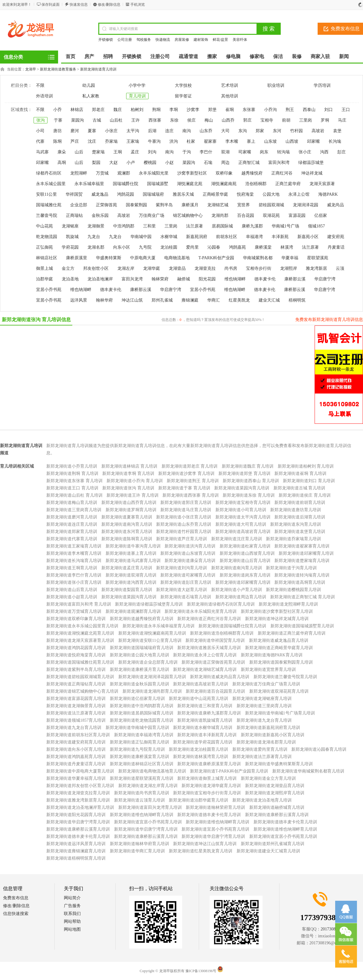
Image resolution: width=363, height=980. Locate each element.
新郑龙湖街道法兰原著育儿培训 (76, 713)
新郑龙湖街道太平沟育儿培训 (243, 517)
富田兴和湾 (279, 163)
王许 (136, 120)
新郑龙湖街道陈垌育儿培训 (127, 539)
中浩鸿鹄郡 (124, 226)
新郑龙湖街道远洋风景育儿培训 (76, 844)
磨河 (75, 131)
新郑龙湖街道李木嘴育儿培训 (74, 553)
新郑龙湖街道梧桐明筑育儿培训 (76, 858)
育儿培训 (137, 96)
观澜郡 (124, 173)
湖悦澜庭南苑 (224, 184)
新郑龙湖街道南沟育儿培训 (127, 524)
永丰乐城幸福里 (89, 184)
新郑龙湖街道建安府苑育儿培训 (76, 742)
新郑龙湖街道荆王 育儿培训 (193, 481)
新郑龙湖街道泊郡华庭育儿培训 (198, 800)
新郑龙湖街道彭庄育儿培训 (186, 582)
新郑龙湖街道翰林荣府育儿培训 (215, 807)
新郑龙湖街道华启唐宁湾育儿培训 (78, 822)
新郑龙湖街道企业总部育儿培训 (148, 662)
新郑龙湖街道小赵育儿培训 (72, 597)
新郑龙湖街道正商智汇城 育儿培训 (302, 597)
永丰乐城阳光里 (154, 173)
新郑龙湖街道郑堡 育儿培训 (244, 474)
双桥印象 (224, 173)
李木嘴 (232, 141)
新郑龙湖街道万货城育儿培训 (74, 611)
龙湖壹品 (177, 268)
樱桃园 (150, 163)
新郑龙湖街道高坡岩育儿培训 (243, 532)
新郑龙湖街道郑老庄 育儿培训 (190, 466)
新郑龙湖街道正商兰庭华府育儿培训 (292, 633)
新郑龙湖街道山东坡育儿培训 (188, 553)
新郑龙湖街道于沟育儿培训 (291, 568)
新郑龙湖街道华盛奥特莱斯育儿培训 (279, 764)
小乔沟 (270, 110)
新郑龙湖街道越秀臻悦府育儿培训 (142, 619)
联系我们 (72, 914)
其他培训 (230, 96)
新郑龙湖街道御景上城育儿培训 (207, 778)
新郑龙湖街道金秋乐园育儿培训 (139, 684)
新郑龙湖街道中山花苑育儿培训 (198, 699)
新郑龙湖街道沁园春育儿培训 (319, 749)
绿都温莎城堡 (311, 163)
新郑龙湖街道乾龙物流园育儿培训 (142, 720)
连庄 (169, 131)
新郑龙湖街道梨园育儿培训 (127, 590)
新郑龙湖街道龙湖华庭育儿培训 (211, 786)
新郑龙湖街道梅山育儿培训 (72, 503)
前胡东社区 (227, 237)
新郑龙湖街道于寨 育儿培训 (184, 488)
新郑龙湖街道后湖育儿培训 (300, 517)
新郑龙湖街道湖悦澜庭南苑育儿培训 (152, 633)
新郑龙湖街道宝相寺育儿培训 (243, 503)
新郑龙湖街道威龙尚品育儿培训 (220, 677)
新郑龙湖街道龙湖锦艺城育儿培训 (205, 670)
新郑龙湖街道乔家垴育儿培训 (293, 539)
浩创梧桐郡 (256, 184)
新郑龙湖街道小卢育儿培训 (237, 590)
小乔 (57, 110)
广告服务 (72, 906)
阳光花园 (207, 279)
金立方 (68, 268)
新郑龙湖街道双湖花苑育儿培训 (279, 691)
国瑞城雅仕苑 (49, 205)
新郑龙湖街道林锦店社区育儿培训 (142, 764)
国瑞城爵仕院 (126, 184)
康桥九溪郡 (252, 226)
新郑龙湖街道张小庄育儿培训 (74, 582)
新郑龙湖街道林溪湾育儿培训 (201, 757)
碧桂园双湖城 (271, 205)
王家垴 (133, 141)
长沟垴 (335, 141)
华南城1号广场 (285, 226)
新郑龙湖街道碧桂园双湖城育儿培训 (80, 677)
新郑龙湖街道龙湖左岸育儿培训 (148, 786)
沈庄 (92, 141)
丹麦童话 (336, 247)
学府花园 (70, 247)
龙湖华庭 (152, 268)
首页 (70, 56)
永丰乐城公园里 (51, 184)
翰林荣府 (160, 279)
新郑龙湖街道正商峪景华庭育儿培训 (279, 648)
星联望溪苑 (318, 258)
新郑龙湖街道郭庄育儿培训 (186, 503)
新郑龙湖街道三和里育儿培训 (205, 706)
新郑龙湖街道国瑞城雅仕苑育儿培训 (80, 662)
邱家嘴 (313, 141)
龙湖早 (31, 69)
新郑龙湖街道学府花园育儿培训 (203, 742)
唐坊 (57, 131)
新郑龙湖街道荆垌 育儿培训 (72, 474)
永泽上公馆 (299, 194)
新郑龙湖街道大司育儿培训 (241, 524)
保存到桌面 (51, 5)
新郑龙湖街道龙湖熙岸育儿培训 (275, 793)
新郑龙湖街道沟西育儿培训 (131, 582)
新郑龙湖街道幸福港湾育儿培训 (144, 735)
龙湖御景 (96, 226)
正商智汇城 (249, 163)
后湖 (152, 131)
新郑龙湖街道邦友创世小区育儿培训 (80, 786)
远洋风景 (79, 300)
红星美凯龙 (239, 300)
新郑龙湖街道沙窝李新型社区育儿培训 (277, 611)
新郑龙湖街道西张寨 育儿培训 (191, 495)
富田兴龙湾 (132, 279)
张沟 (41, 120)
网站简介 (72, 898)
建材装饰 (201, 40)
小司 (40, 131)
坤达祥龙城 (312, 173)
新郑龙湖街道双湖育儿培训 (131, 575)
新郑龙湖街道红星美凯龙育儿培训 (201, 851)
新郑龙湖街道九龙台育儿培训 (264, 720)
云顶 (340, 268)
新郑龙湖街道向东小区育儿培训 (76, 749)
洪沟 (174, 141)
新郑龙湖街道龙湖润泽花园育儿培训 (152, 677)
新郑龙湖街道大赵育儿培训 (181, 590)
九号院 (145, 247)
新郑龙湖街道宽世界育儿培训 (268, 670)
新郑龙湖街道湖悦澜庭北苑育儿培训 (80, 633)
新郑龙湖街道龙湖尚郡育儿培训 (152, 691)
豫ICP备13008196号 (201, 971)
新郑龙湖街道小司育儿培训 (241, 510)
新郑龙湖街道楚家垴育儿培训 (302, 561)
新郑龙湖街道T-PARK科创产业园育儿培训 (229, 771)
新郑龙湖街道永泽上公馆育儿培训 (205, 655)
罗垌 (325, 120)
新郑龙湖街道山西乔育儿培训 (129, 503)
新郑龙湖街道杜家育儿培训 (245, 546)
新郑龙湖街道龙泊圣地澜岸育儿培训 (80, 807)
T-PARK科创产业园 (216, 258)
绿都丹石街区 (49, 173)
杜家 (191, 141)
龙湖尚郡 (220, 216)
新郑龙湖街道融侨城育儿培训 (277, 807)
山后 (79, 152)
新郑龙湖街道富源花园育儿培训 (76, 699)
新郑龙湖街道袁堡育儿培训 (300, 532)
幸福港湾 (254, 237)
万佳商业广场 (152, 216)
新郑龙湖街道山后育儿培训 (245, 561)
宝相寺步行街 (259, 268)
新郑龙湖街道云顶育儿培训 (139, 800)
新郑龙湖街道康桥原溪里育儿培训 (209, 764)
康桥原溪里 (77, 258)
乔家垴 (111, 141)
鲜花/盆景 (220, 40)
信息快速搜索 (16, 914)
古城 (97, 120)
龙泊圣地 (70, 279)
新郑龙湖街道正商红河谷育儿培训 (209, 619)
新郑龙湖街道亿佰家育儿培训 (137, 699)
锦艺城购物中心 (188, 216)
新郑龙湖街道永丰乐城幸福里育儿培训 (159, 626)
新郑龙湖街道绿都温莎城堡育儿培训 (149, 604)
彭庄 (342, 152)
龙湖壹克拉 (205, 268)
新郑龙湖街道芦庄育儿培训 (181, 539)
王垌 (118, 152)
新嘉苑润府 (197, 237)
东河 (277, 131)
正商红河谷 (282, 173)
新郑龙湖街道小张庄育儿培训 (184, 517)
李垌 (174, 110)
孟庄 (135, 152)
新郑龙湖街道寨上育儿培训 (131, 553)
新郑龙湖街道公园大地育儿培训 (139, 655)
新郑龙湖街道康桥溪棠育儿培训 (139, 757)
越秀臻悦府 (252, 173)
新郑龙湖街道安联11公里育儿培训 (150, 640)
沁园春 (214, 247)
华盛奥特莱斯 (109, 258)
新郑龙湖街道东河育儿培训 (127, 532)
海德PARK (328, 194)
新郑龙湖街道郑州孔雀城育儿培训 (273, 844)
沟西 (324, 152)
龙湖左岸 (126, 268)
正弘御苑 (44, 247)
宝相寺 (267, 120)
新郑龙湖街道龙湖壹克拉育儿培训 (78, 793)
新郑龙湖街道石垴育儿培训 (186, 597)
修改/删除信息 (109, 5)
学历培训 (322, 85)
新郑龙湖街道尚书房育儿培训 (142, 793)
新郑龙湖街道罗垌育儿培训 (131, 510)
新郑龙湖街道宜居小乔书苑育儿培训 (148, 822)
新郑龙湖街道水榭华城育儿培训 (203, 728)
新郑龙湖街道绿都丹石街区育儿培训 (221, 604)
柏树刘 (137, 110)
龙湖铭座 (70, 226)
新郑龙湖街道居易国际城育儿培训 (142, 713)
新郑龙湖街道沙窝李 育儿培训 (186, 474)
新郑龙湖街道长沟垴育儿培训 (74, 561)
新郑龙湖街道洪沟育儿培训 (190, 546)
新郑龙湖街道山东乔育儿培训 (184, 524)
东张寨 (249, 110)
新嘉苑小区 (308, 237)
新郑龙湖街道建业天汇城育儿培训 (268, 851)
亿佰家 (321, 216)
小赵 (169, 163)
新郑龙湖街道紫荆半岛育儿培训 (76, 670)
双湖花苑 (271, 216)
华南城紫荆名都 (258, 258)
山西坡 (292, 141)
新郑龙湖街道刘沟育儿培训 (181, 568)
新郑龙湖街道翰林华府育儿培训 (139, 844)
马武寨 (42, 152)
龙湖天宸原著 (322, 184)
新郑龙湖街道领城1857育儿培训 (76, 720)
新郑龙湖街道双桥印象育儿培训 (76, 619)
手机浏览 (138, 5)
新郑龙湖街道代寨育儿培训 (72, 539)
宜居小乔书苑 (49, 290)
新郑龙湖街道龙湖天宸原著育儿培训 (80, 640)
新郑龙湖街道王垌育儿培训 (72, 568)
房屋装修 (182, 40)
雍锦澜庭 (190, 300)
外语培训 (44, 96)
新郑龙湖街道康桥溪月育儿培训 (139, 670)
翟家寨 (210, 141)
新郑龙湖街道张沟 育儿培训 (128, 488)
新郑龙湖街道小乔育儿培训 (72, 466)
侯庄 (191, 120)
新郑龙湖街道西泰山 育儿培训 (251, 481)
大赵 (113, 163)
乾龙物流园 (47, 237)
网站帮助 (72, 921)
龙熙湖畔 (79, 173)
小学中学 (137, 85)
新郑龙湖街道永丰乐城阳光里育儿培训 (201, 611)
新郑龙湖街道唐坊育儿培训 (296, 510)
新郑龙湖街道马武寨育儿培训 (133, 561)
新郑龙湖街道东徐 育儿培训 (249, 495)
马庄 (342, 120)
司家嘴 (245, 152)
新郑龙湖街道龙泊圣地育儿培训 (262, 800)
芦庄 (75, 141)
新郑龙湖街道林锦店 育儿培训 (129, 466)
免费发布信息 (16, 898)
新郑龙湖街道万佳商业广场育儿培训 (266, 684)
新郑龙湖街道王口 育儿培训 (72, 488)
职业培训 (276, 85)
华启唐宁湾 (325, 279)
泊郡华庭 (44, 279)
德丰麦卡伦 (265, 279)
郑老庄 (98, 110)
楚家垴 (98, 152)
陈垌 (57, 141)
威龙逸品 (100, 194)
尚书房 (231, 268)
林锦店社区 (47, 258)
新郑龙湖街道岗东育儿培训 (245, 575)
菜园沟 (77, 120)
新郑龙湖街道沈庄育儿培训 (237, 539)
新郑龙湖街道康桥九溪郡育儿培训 (209, 713)
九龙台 (94, 237)
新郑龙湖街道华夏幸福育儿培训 (76, 778)
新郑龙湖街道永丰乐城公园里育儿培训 (82, 626)
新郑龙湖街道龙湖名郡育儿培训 (266, 742)
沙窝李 (193, 110)
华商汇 (214, 300)
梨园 (96, 163)
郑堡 (212, 110)
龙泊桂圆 (169, 247)
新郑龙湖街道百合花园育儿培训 (215, 691)
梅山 (209, 120)
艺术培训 (230, 85)
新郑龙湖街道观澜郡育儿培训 (133, 611)
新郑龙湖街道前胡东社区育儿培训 (78, 735)
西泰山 (309, 110)
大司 (225, 131)
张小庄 (305, 152)
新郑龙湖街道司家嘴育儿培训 (188, 575)
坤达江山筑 (132, 300)
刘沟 (152, 152)
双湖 (225, 152)
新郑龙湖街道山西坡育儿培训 (247, 553)
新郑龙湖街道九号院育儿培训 (137, 749)
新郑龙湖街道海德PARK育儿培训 (272, 655)
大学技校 (183, 85)
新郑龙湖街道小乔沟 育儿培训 (135, 481)
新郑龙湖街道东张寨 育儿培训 (74, 481)
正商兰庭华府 (288, 184)
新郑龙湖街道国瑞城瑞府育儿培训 (142, 648)
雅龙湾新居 (316, 268)
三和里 (149, 226)
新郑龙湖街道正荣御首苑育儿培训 (213, 662)
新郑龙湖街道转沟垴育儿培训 (302, 575)
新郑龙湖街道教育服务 (58, 69)
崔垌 (230, 110)
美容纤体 (240, 40)
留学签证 (183, 96)
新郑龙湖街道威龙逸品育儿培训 (279, 640)
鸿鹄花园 (126, 194)
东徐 (174, 120)
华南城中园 (141, 237)
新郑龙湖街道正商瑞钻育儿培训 (76, 684)
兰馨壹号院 (47, 216)
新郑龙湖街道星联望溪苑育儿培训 (142, 778)
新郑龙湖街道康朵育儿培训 (190, 561)
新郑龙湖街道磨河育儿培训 (72, 517)
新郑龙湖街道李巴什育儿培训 (74, 575)
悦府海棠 (245, 194)
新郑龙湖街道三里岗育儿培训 (74, 510)
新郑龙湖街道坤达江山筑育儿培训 (205, 844)
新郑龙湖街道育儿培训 (98, 69)
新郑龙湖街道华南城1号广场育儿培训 (280, 713)
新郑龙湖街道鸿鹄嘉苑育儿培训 (76, 757)
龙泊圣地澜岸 (100, 279)
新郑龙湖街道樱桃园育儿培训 (293, 590)
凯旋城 (72, 237)
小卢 (131, 163)
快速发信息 (79, 5)
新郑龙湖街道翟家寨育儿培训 (302, 546)
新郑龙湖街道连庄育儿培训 (72, 524)
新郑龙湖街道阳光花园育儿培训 (76, 815)
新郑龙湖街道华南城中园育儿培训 (137, 728)
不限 (40, 85)
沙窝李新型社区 (192, 173)
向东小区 (122, 247)
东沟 (243, 131)
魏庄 (118, 110)
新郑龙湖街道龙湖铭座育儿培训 (262, 699)
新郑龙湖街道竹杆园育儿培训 (184, 532)
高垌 (62, 163)
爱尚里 (192, 247)
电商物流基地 (177, 258)
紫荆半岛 (164, 205)
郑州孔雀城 (162, 300)
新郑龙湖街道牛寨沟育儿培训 (133, 546)
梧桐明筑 (297, 300)
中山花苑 (44, 226)
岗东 (264, 152)
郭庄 (247, 120)
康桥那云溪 (295, 279)
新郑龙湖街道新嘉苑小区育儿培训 (273, 735)
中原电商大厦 (143, 258)
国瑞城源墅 (158, 184)
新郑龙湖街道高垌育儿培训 (300, 582)
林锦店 (77, 110)
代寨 (40, 141)
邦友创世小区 (96, 268)
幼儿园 (89, 85)
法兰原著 (195, 226)
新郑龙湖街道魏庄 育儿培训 (248, 466)
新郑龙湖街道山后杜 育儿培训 (74, 495)
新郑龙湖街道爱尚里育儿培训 (260, 749)
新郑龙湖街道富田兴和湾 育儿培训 (79, 604)
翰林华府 (104, 300)
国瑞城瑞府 (153, 194)
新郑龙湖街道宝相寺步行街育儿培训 (207, 793)
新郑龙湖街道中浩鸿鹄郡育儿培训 (142, 706)
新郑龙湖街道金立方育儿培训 (268, 778)
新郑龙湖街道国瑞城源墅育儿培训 (302, 626)
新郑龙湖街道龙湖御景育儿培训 (76, 706)
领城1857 (316, 226)
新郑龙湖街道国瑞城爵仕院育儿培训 (232, 626)
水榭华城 (169, 237)
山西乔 (228, 120)
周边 (225, 163)
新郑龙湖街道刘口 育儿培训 (309, 481)
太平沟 (133, 131)
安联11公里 (46, 194)
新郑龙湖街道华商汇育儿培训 (137, 851)
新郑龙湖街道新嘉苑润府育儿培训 (268, 728)
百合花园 (246, 216)
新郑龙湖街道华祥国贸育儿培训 (215, 640)
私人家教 (91, 96)
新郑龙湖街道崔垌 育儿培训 (300, 474)
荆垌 (156, 110)
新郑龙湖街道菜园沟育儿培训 (242, 488)
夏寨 (92, 131)
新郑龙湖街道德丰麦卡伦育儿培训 (209, 815)
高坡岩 (318, 131)
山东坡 (270, 141)
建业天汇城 (269, 300)
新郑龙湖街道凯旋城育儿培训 (205, 720)
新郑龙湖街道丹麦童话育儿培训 (76, 764)
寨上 (251, 141)
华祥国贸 (74, 194)
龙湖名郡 (96, 247)
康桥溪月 (190, 205)
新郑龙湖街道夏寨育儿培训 (127, 517)
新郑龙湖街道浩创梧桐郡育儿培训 (222, 633)
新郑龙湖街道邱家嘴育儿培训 (306, 553)
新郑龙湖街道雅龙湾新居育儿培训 (78, 800)
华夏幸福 (290, 258)
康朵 (62, 152)
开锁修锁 (106, 40)
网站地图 (72, 929)
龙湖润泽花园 (306, 205)
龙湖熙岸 (289, 268)
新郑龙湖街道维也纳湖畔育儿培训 (142, 815)
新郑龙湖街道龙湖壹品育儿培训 (275, 786)
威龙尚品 (335, 205)
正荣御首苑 (106, 205)
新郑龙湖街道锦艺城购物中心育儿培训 (82, 691)
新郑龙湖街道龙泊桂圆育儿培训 (198, 749)
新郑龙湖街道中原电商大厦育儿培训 (80, 771)
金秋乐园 (100, 216)
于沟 (187, 152)
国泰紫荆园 (136, 205)
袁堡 (337, 131)
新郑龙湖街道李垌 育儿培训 (128, 474)
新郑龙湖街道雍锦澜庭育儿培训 (76, 851)
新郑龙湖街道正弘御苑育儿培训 (139, 742)
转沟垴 (283, 152)
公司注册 (125, 40)
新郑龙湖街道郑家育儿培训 (72, 532)
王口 (346, 110)
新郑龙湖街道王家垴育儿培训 (74, 546)
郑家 (260, 131)
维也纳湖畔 (235, 279)
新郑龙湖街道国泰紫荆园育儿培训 (281, 662)
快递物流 (163, 40)
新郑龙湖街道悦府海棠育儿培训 (76, 655)
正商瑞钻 (74, 216)
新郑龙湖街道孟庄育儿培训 (127, 568)
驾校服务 (144, 40)
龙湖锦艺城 (218, 205)
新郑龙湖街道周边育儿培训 (241, 597)
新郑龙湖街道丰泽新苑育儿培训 (207, 735)
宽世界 (244, 205)
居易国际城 (222, 226)
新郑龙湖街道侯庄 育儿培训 (305, 495)
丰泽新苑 (280, 237)
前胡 (286, 120)
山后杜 (116, 120)
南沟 (187, 131)
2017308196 (331, 929)
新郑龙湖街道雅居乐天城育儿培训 (209, 648)
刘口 (329, 110)
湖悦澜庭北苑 (190, 184)
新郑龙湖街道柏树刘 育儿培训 (306, 466)
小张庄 (111, 131)
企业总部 (79, 205)
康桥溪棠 (263, 247)
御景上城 (44, 268)
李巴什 (206, 152)
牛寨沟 (154, 141)
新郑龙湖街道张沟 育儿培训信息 (36, 320)
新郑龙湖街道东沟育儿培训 (296, 524)
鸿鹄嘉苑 (237, 247)
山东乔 (206, 131)
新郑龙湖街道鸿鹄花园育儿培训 (76, 648)
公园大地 (271, 194)
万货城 (102, 173)
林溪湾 (287, 247)
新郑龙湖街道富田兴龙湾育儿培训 (150, 807)
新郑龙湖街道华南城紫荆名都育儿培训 (308, 771)
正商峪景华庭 (215, 194)
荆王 (290, 110)
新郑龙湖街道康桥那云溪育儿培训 (277, 815)
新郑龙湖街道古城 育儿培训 (299, 488)
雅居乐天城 (183, 194)
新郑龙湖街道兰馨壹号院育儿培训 (285, 677)
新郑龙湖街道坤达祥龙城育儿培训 (277, 619)
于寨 (58, 120)
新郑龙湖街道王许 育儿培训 (132, 495)
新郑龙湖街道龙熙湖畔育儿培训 (288, 604)
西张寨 (155, 120)
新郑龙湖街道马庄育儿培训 (186, 510)
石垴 (208, 163)
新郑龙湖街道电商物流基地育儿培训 (152, 771)
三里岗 (306, 120)
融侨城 (184, 279)
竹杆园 (296, 131)
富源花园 (297, 216)
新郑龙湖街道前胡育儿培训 (300, 503)
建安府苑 (336, 237)
